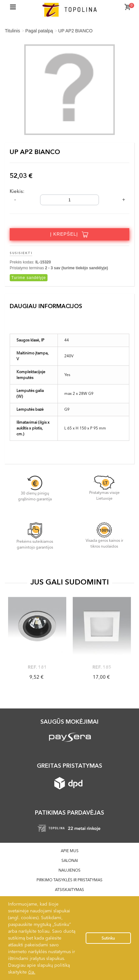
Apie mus (70, 851)
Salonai (70, 860)
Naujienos (69, 870)
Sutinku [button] (108, 938)
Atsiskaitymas (69, 890)
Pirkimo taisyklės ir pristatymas (69, 880)
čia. (32, 972)
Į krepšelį (69, 234)
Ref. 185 (102, 667)
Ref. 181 (37, 667)
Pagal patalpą (39, 31)
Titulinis (12, 31)
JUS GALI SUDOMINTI (70, 582)
